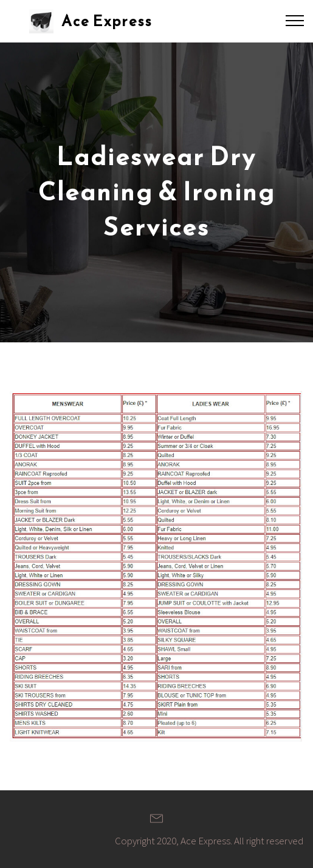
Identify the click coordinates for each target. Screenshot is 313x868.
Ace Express (107, 21)
